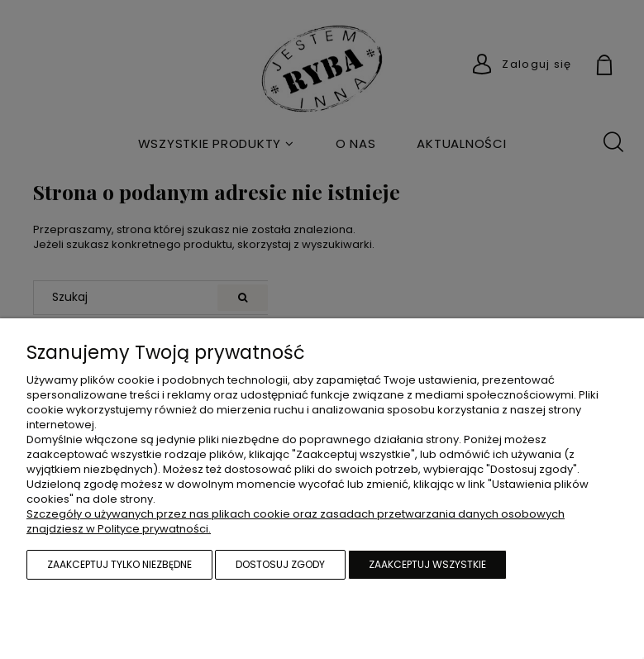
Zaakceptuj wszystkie (427, 564)
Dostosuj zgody (280, 564)
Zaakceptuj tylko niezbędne (119, 564)
